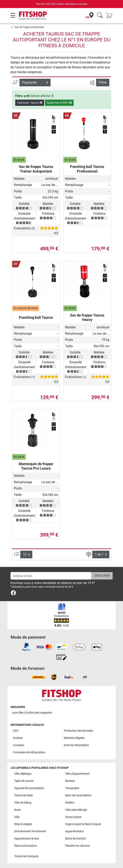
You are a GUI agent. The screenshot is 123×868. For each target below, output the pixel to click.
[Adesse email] (51, 576)
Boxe (17, 810)
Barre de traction (76, 839)
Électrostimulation (26, 846)
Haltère (70, 803)
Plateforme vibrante (78, 846)
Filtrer (103, 82)
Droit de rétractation (76, 745)
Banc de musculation (78, 795)
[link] (13, 594)
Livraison (19, 745)
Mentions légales (74, 738)
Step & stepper (23, 824)
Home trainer (73, 817)
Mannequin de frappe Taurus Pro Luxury (36, 466)
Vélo (17, 817)
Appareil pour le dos (26, 839)
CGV (16, 731)
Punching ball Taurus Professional (87, 169)
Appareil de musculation (29, 788)
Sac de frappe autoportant (29, 27)
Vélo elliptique (23, 774)
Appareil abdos (75, 831)
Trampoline (72, 788)
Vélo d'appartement (77, 774)
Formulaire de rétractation (29, 752)
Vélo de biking (23, 803)
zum (32, 713)
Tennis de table (23, 795)
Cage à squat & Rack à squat (83, 824)
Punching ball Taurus (36, 317)
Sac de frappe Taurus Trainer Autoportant (36, 169)
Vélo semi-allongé (76, 810)
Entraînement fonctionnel (30, 831)
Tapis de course (24, 781)
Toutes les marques (26, 856)
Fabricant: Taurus (30, 103)
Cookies (18, 738)
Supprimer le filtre (59, 103)
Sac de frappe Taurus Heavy (87, 317)
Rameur (70, 781)
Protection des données (78, 731)
